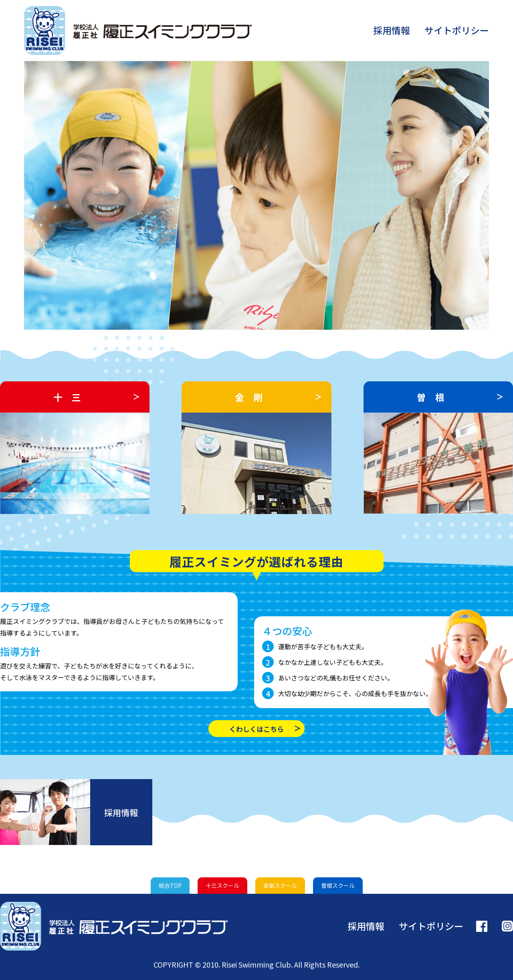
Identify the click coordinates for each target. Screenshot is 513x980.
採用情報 (392, 30)
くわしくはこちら (256, 729)
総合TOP (170, 885)
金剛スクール (280, 885)
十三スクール (222, 885)
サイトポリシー (457, 30)
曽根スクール (338, 885)
